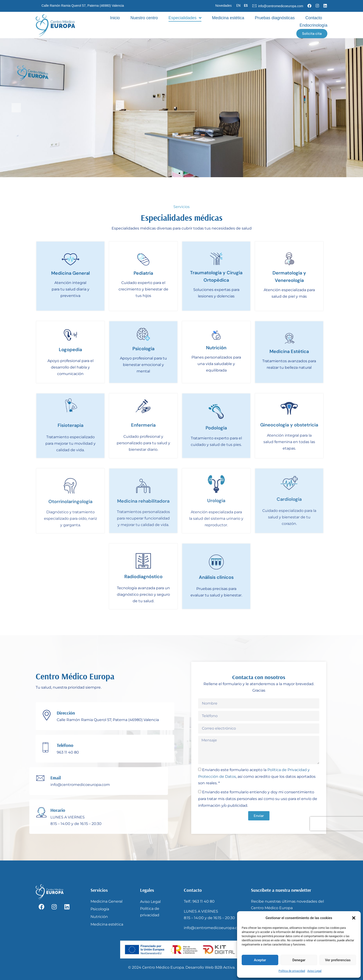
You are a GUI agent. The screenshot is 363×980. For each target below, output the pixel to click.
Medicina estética (228, 18)
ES (246, 6)
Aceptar (260, 960)
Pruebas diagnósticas (275, 18)
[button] (354, 918)
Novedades (224, 6)
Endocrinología (313, 25)
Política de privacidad (292, 971)
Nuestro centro (144, 18)
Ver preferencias (338, 960)
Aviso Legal (314, 971)
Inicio (115, 18)
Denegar (299, 960)
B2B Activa (225, 967)
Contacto (314, 18)
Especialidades (185, 18)
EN (238, 6)
